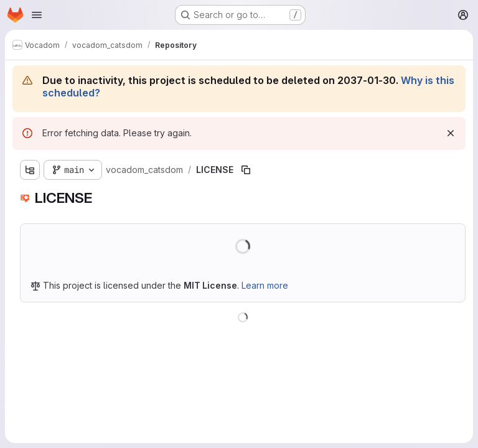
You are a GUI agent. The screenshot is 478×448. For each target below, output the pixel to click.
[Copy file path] (246, 170)
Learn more (265, 285)
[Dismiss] (451, 133)
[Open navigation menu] (37, 15)
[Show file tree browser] (30, 170)
